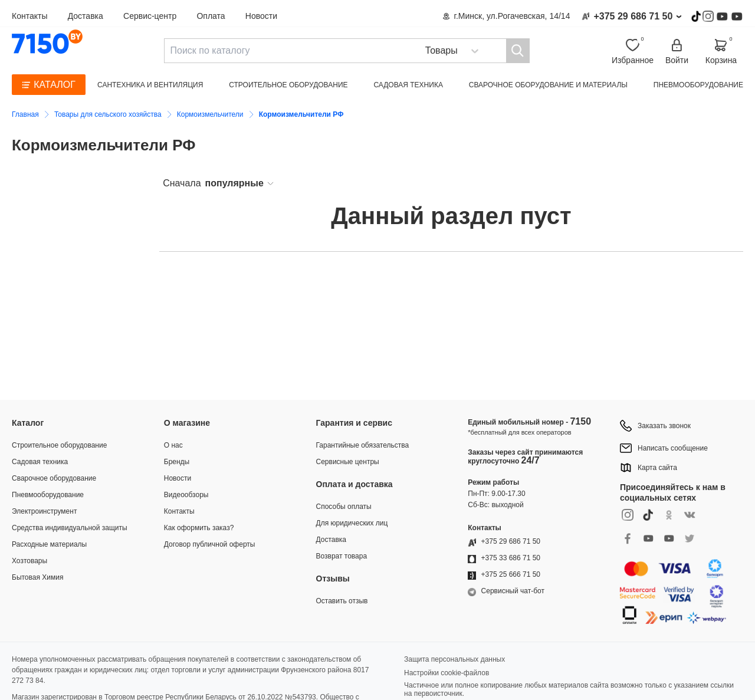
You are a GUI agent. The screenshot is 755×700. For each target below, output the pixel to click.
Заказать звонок (664, 426)
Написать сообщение (673, 448)
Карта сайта (657, 468)
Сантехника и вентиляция (150, 85)
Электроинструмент (44, 511)
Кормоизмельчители (210, 114)
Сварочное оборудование (54, 478)
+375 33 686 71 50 (511, 558)
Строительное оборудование (288, 85)
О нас (173, 445)
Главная (25, 114)
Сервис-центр (150, 16)
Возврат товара (342, 556)
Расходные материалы (49, 544)
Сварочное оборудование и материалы (548, 85)
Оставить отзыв (342, 601)
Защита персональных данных (454, 659)
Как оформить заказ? (199, 528)
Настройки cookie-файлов (447, 673)
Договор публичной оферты (210, 544)
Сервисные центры (348, 462)
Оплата (211, 16)
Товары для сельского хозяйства (108, 114)
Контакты (29, 16)
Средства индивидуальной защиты (70, 528)
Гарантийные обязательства (363, 445)
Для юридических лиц (352, 523)
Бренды (177, 462)
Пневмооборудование (698, 85)
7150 (580, 421)
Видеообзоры (186, 495)
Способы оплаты (344, 507)
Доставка (86, 16)
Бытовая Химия (37, 577)
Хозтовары (29, 561)
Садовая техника (408, 85)
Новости (261, 16)
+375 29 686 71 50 (633, 16)
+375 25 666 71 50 (511, 574)
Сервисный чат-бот (513, 591)
